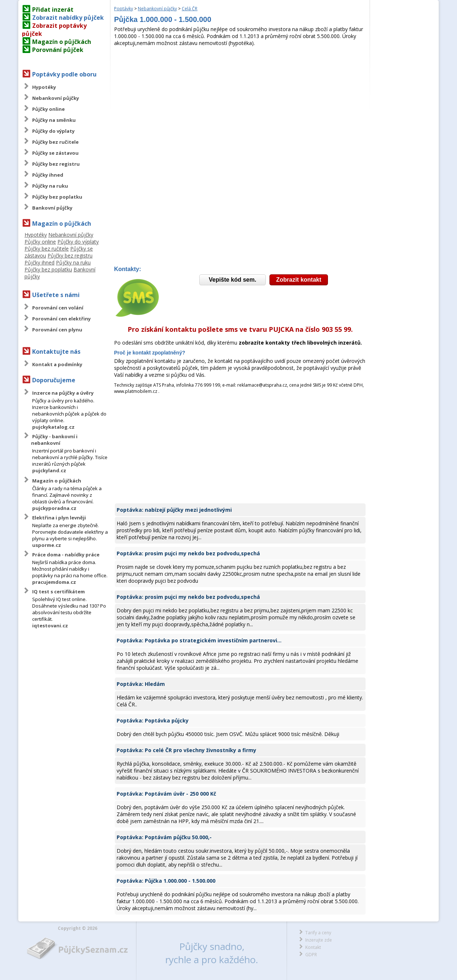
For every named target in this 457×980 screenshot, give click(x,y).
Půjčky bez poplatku (57, 197)
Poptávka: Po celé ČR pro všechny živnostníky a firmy (186, 750)
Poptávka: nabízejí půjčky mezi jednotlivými (174, 510)
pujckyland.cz (49, 470)
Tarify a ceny (318, 933)
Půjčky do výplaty (53, 131)
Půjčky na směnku (54, 120)
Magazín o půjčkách (62, 42)
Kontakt (313, 947)
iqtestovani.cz (50, 626)
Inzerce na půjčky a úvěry (63, 393)
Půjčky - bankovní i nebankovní (54, 440)
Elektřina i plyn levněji (59, 518)
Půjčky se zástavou (55, 153)
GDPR (311, 955)
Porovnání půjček (58, 50)
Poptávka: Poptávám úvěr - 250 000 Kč (166, 794)
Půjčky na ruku (50, 186)
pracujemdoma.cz (54, 582)
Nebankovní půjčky (56, 98)
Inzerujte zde (319, 940)
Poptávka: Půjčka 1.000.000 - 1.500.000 (166, 881)
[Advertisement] (240, 101)
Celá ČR (190, 9)
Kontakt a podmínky (57, 364)
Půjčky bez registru (56, 164)
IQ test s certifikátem (58, 592)
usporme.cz (47, 545)
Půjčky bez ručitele (55, 142)
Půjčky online (48, 109)
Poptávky (124, 9)
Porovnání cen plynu (57, 330)
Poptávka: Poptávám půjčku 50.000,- (164, 837)
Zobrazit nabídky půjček (68, 18)
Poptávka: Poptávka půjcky (153, 720)
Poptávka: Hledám (141, 684)
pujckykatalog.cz (53, 427)
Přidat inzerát (53, 10)
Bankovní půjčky (52, 208)
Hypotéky (44, 87)
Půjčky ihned (48, 175)
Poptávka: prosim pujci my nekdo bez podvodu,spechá (188, 553)
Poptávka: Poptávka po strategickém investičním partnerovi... (199, 640)
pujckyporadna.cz (54, 508)
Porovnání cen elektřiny (61, 319)
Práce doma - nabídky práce (66, 555)
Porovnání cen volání (58, 308)
